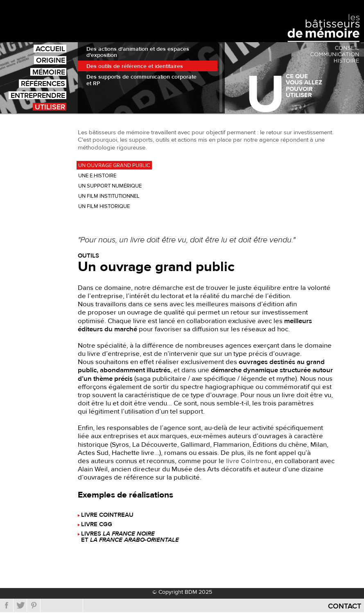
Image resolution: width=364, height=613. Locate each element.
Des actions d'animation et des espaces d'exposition (138, 52)
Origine (51, 60)
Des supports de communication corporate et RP (141, 80)
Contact (345, 606)
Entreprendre (38, 95)
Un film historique (104, 206)
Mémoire (49, 72)
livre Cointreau (249, 461)
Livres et (130, 537)
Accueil (50, 49)
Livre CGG (97, 525)
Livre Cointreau (107, 515)
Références (43, 83)
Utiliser (50, 107)
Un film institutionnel (109, 196)
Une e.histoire (97, 176)
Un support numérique (110, 186)
